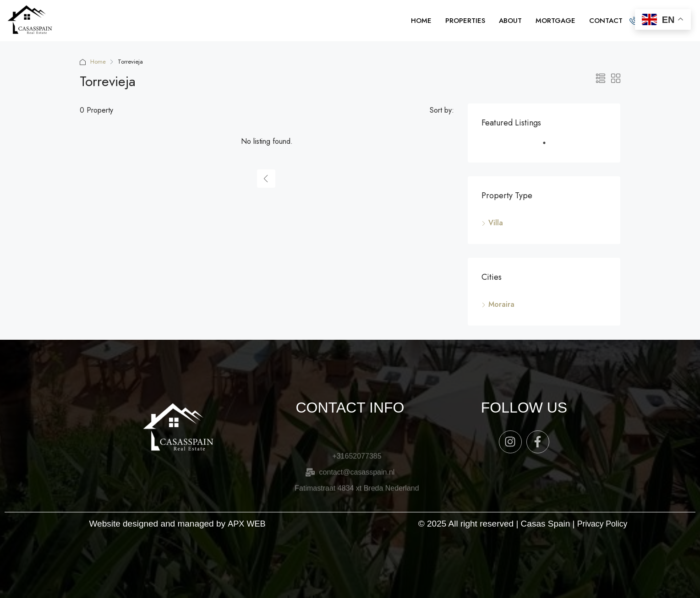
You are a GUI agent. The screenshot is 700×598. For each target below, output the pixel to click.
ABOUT (510, 21)
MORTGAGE (555, 21)
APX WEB (247, 524)
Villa (496, 223)
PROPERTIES (465, 21)
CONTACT (606, 21)
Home (98, 62)
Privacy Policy (602, 524)
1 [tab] (549, 147)
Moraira (501, 304)
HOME (421, 21)
